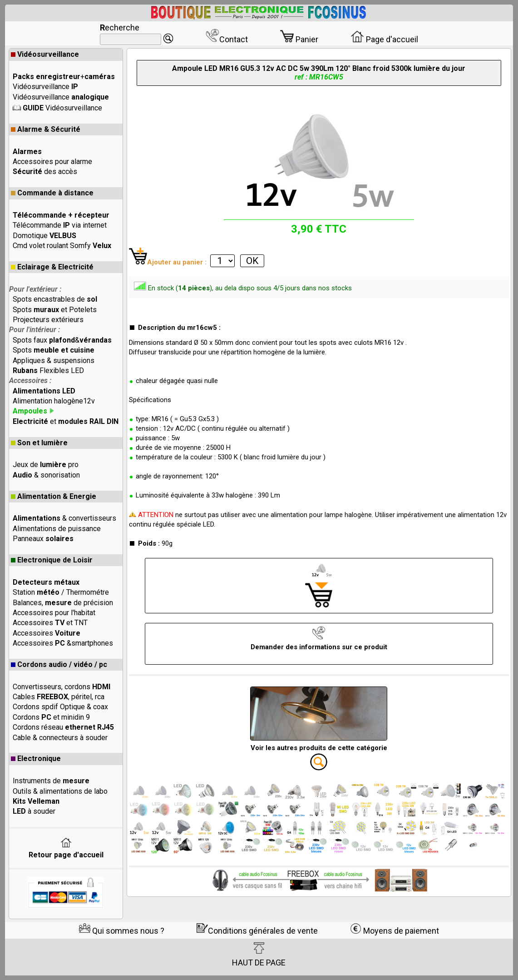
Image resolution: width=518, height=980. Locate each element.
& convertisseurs (64, 518)
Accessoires (47, 633)
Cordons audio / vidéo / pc (59, 664)
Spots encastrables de (55, 299)
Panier (299, 39)
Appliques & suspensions (54, 361)
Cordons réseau (63, 727)
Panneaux (43, 539)
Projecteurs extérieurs (48, 320)
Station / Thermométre (61, 592)
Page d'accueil (384, 39)
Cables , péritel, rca (59, 697)
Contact (227, 39)
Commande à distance (52, 193)
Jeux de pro (46, 465)
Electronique (36, 759)
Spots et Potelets (55, 310)
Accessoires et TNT (50, 623)
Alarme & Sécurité (46, 129)
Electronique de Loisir (52, 560)
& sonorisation (46, 475)
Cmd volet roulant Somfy (62, 246)
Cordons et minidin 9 (51, 717)
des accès (45, 172)
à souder (34, 811)
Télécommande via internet (60, 225)
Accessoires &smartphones (63, 643)
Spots (54, 350)
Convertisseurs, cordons (62, 687)
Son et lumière (39, 443)
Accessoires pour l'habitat (54, 613)
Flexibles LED (48, 371)
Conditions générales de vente (257, 931)
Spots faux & (62, 340)
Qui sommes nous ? (122, 931)
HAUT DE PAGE (259, 955)
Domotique (44, 236)
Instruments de (51, 781)
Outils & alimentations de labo (60, 791)
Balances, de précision (63, 603)
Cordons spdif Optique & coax (60, 707)
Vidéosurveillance (45, 54)
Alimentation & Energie (54, 496)
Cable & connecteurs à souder (60, 738)
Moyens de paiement (395, 931)
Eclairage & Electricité (52, 267)
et (66, 421)
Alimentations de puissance (57, 529)
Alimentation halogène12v (54, 401)
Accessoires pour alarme (52, 162)
